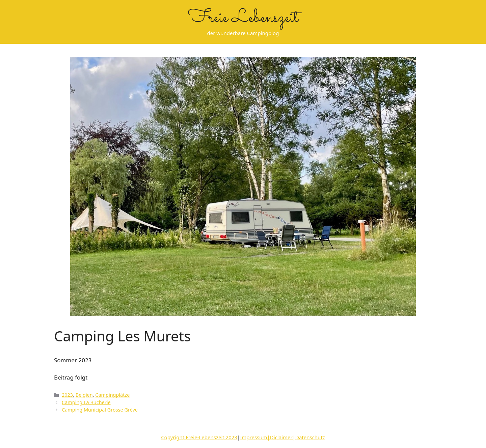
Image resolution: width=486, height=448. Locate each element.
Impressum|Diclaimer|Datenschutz (282, 437)
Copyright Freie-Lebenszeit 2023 (199, 437)
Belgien (84, 395)
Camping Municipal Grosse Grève (100, 410)
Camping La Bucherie (86, 402)
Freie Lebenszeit (243, 18)
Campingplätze (112, 395)
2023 (67, 395)
